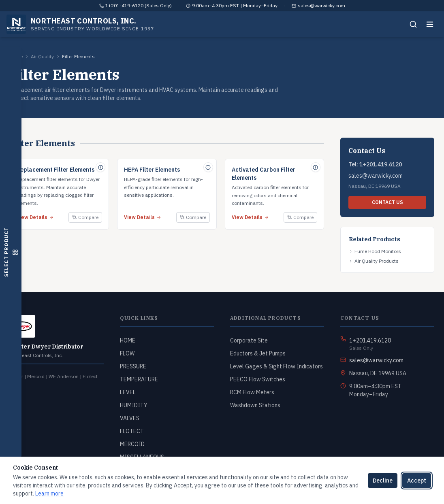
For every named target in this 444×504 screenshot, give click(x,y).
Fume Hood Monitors (375, 251)
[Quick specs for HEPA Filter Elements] (208, 167)
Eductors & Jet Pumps (258, 353)
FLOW (127, 353)
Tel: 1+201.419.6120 (375, 164)
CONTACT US (387, 202)
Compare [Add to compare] (85, 217)
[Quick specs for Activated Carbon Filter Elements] (316, 167)
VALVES (130, 418)
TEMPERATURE (139, 379)
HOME (128, 340)
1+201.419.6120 (370, 340)
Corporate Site (249, 340)
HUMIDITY (134, 405)
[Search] (413, 24)
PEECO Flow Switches (258, 379)
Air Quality (42, 56)
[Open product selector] (11, 252)
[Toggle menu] (430, 24)
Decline (383, 481)
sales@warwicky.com (321, 5)
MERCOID (132, 444)
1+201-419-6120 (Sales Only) (139, 5)
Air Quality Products (374, 261)
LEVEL (128, 392)
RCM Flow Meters (252, 392)
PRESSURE (133, 366)
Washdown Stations (255, 405)
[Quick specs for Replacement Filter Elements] (100, 167)
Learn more (49, 493)
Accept (417, 481)
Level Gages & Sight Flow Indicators (276, 366)
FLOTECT (132, 431)
